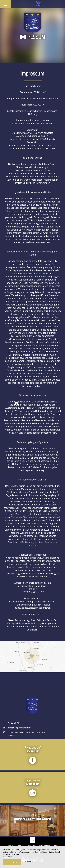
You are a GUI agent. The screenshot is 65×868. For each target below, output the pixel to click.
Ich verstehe (12, 862)
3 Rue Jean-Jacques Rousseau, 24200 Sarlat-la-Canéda (29, 734)
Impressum (37, 845)
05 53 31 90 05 (15, 723)
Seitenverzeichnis (50, 845)
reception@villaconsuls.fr (19, 728)
